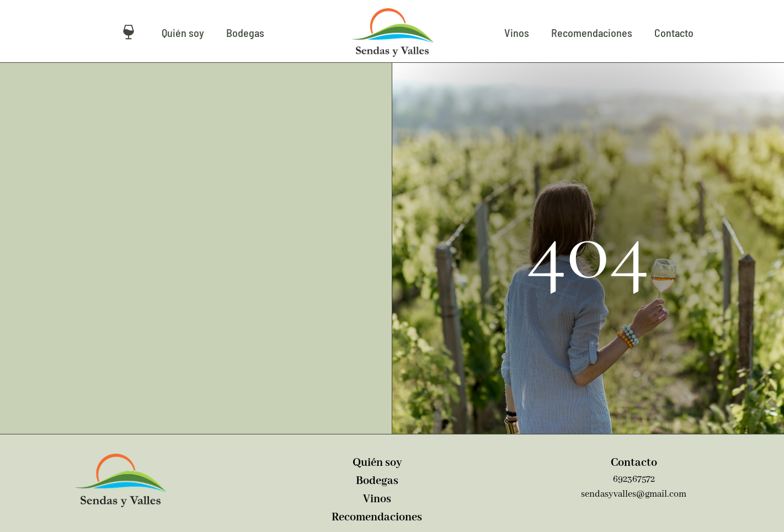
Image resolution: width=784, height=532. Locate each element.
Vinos (517, 33)
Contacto (674, 33)
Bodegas (245, 33)
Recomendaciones (592, 33)
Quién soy (183, 33)
